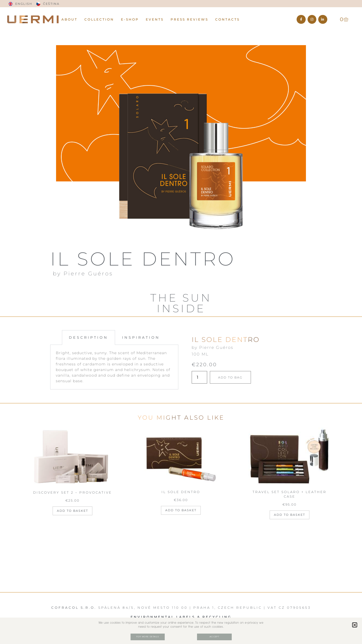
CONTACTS (227, 19)
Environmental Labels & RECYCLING (181, 617)
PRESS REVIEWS (189, 19)
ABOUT (69, 19)
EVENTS (155, 19)
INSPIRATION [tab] (141, 337)
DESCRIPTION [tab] (88, 337)
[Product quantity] (199, 377)
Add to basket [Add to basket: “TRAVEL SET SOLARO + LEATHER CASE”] (290, 515)
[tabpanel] (114, 367)
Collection (99, 19)
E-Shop (130, 19)
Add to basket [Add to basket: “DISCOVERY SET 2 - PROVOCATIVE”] (72, 511)
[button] (355, 625)
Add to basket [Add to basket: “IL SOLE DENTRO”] (181, 510)
